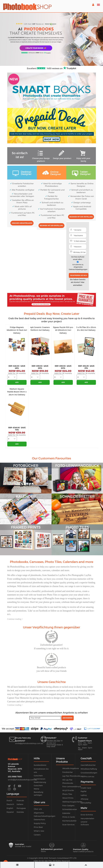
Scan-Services (68, 825)
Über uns (38, 809)
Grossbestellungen (89, 773)
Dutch (9, 800)
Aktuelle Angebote (71, 768)
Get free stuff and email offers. (78, 258)
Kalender (66, 813)
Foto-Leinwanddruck (72, 786)
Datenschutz (39, 819)
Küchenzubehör (69, 821)
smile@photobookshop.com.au (29, 743)
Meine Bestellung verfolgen (38, 792)
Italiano (20, 804)
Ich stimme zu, (78, 267)
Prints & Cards (69, 817)
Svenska (20, 812)
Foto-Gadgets (68, 806)
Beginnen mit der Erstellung (51, 225)
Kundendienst (40, 765)
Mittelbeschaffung (89, 769)
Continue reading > (15, 619)
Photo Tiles (67, 794)
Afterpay (84, 799)
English (10, 808)
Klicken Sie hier (53, 741)
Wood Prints (68, 798)
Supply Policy (40, 823)
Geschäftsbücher (88, 765)
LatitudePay (86, 803)
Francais (20, 800)
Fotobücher (68, 772)
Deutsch (10, 804)
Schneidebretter (70, 809)
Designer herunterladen (22, 223)
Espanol (10, 812)
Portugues (21, 808)
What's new (39, 831)
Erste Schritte (87, 815)
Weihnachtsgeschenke (72, 802)
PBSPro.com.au (87, 776)
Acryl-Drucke (68, 790)
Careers (37, 835)
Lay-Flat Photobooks (71, 776)
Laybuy (84, 795)
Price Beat (38, 827)
